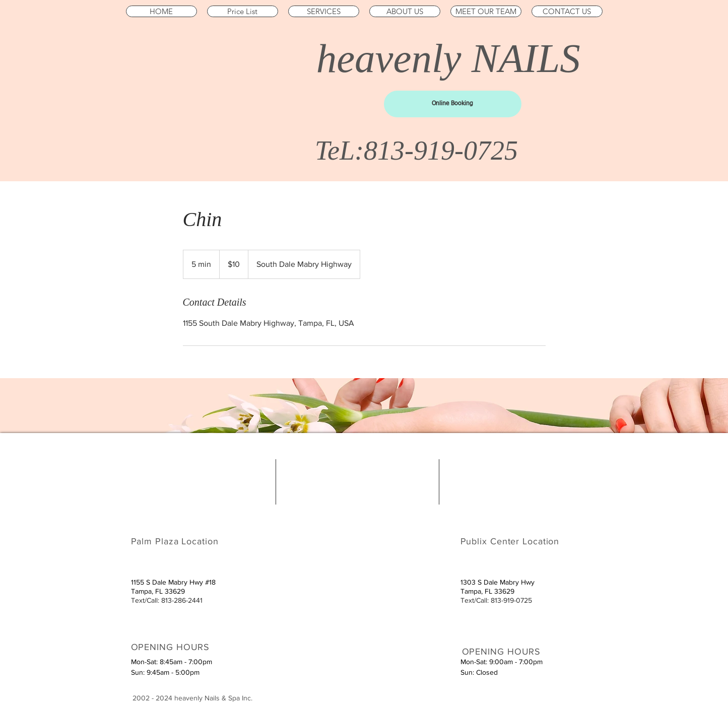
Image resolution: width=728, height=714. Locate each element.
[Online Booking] (453, 104)
